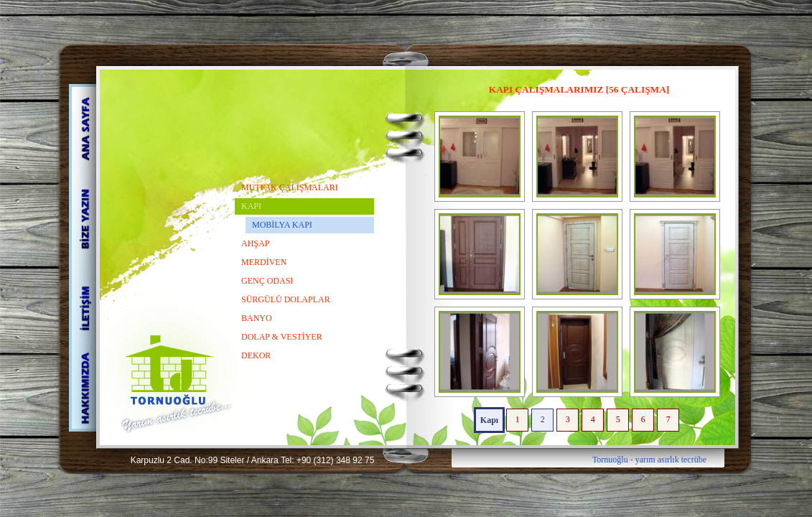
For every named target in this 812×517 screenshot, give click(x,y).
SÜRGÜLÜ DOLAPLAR (286, 299)
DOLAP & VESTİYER (282, 337)
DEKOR (256, 355)
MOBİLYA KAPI (282, 225)
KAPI (251, 206)
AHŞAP (255, 243)
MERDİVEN (264, 262)
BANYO (257, 318)
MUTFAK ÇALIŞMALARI (290, 187)
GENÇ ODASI (267, 281)
